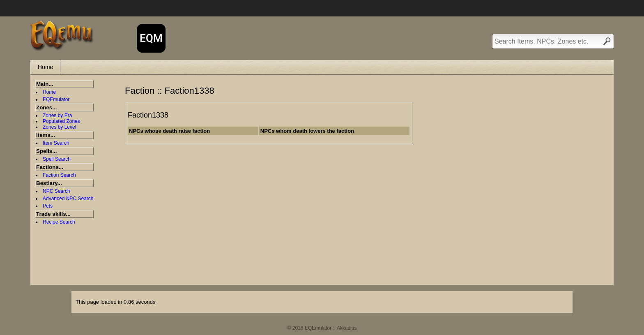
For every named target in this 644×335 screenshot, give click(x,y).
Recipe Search (59, 222)
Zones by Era (57, 116)
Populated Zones (61, 121)
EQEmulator (56, 99)
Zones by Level (59, 127)
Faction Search (59, 175)
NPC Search (56, 191)
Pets (48, 206)
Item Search (56, 143)
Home (45, 67)
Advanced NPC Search (68, 199)
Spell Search (57, 159)
